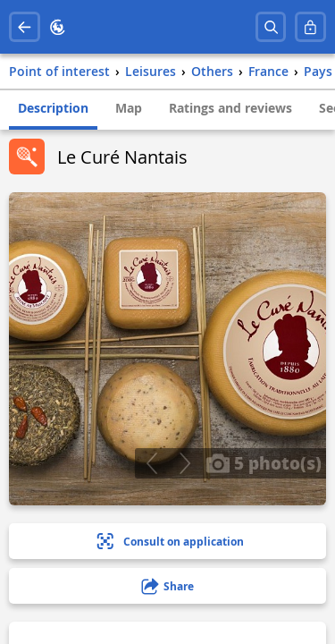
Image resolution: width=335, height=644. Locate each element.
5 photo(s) (264, 462)
